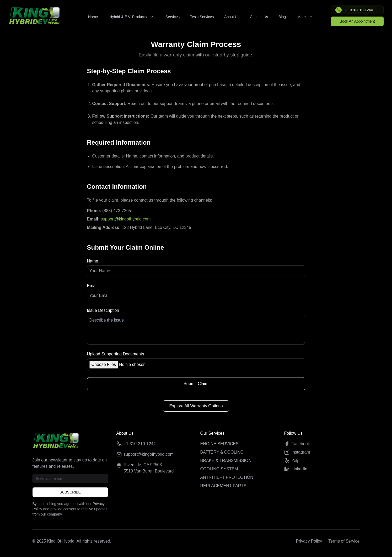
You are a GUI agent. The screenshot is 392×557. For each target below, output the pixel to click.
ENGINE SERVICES (219, 444)
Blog (282, 17)
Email (92, 286)
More (305, 17)
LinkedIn (296, 469)
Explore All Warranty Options (196, 406)
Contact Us (259, 17)
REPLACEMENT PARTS (223, 486)
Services (173, 17)
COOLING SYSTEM (219, 469)
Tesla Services (202, 17)
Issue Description (103, 310)
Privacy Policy (309, 541)
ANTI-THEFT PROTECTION (227, 477)
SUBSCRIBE (70, 492)
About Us (232, 17)
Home (93, 17)
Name (93, 261)
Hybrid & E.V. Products (132, 17)
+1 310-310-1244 (140, 444)
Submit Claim (196, 384)
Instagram (297, 452)
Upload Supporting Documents (116, 354)
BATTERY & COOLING (222, 452)
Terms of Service (344, 541)
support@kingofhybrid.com (126, 219)
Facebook (297, 444)
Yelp (292, 461)
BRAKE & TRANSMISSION (226, 461)
